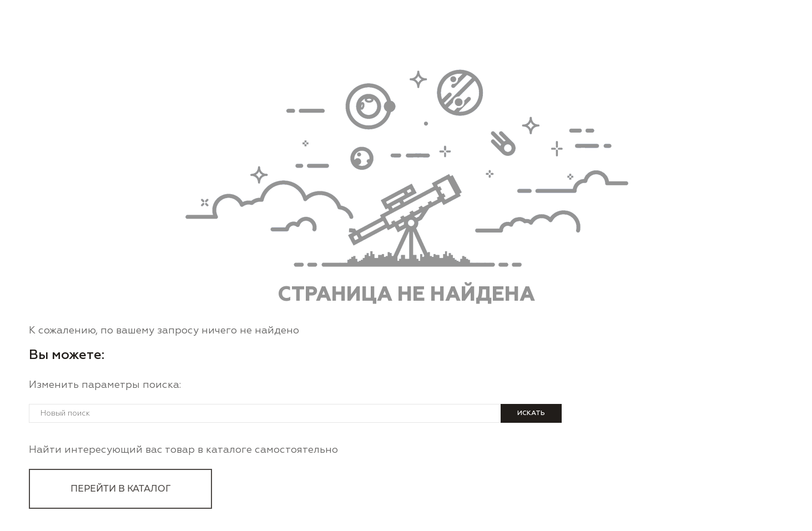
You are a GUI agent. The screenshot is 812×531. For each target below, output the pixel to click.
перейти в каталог (120, 489)
